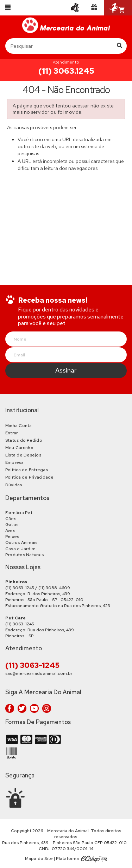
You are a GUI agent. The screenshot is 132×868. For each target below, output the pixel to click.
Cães (11, 519)
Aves (10, 531)
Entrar (11, 433)
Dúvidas (14, 485)
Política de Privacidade (30, 477)
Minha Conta (19, 426)
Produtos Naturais (24, 555)
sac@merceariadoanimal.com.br (39, 673)
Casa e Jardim (20, 549)
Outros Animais (21, 542)
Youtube (34, 708)
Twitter (22, 708)
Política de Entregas (27, 470)
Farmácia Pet (19, 513)
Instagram (47, 708)
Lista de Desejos (23, 455)
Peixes (12, 537)
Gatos (12, 525)
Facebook (10, 708)
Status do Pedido (24, 440)
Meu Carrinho (19, 448)
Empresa (15, 462)
